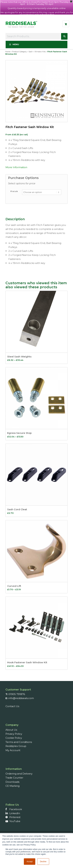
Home (8, 52)
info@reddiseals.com (21, 698)
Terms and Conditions (19, 742)
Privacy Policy (14, 734)
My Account (13, 750)
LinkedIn (15, 813)
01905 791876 (17, 694)
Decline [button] (43, 862)
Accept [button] (30, 862)
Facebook (16, 809)
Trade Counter (14, 778)
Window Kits (40, 52)
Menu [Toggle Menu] (14, 44)
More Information (16, 167)
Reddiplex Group (16, 746)
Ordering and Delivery (19, 774)
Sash (31, 52)
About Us (11, 730)
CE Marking (12, 786)
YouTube (15, 821)
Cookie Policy (14, 738)
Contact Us (12, 706)
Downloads (12, 782)
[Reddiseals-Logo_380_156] (22, 26)
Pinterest (15, 817)
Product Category (19, 52)
